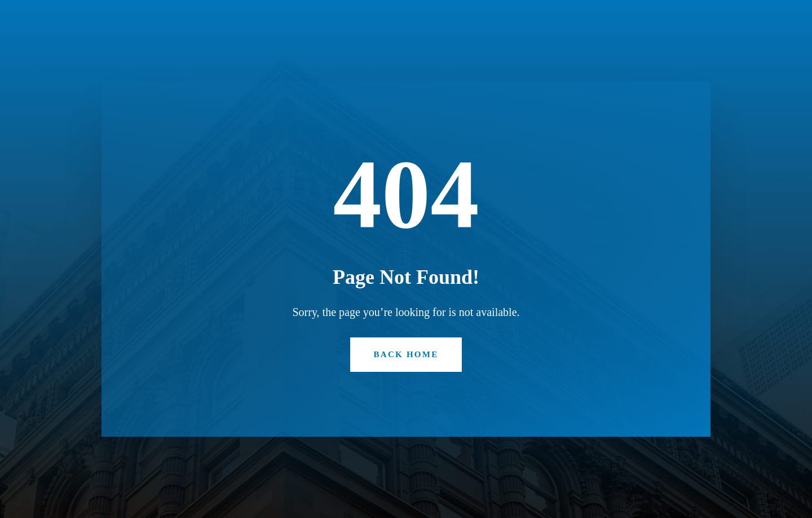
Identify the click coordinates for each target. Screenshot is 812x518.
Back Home (406, 354)
